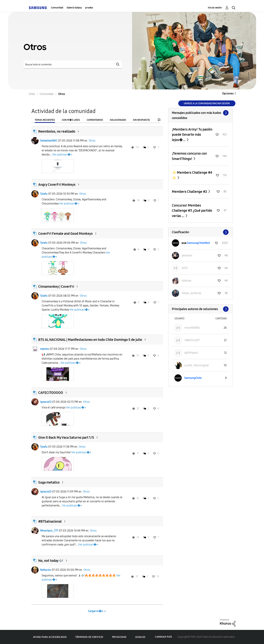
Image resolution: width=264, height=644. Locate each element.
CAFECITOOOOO (51, 393)
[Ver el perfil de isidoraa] (186, 281)
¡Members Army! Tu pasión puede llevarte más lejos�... (192, 135)
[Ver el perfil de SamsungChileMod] (198, 243)
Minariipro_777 (49, 531)
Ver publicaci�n (62, 155)
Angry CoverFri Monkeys (57, 185)
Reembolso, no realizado (57, 131)
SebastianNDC (49, 141)
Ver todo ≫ (201, 113)
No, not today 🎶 (51, 561)
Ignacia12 (46, 402)
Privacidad (119, 637)
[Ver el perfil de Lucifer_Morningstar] (197, 365)
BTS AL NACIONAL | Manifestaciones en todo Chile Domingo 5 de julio (90, 340)
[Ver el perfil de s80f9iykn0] (191, 353)
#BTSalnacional (50, 521)
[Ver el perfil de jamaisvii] (187, 255)
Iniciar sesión (215, 8)
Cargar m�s (95, 611)
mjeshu (45, 349)
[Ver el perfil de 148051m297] (192, 340)
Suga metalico (49, 482)
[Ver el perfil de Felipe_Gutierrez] (191, 293)
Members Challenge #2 (190, 192)
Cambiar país (164, 637)
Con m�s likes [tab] (71, 120)
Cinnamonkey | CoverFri (56, 286)
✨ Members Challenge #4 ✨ (192, 175)
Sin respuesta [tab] (141, 120)
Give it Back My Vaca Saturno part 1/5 (66, 437)
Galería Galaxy (74, 8)
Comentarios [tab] (95, 120)
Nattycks (46, 570)
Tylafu (44, 194)
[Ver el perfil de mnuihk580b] (192, 328)
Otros (92, 141)
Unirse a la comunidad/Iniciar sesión (207, 103)
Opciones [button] (228, 93)
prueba (89, 8)
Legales (140, 637)
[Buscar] (73, 64)
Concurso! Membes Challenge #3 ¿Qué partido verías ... (192, 211)
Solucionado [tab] (118, 120)
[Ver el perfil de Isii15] (185, 268)
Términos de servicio (89, 637)
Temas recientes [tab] (45, 120)
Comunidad (57, 8)
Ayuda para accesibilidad (50, 637)
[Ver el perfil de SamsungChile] (193, 378)
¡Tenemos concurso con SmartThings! (189, 156)
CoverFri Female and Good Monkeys (65, 234)
